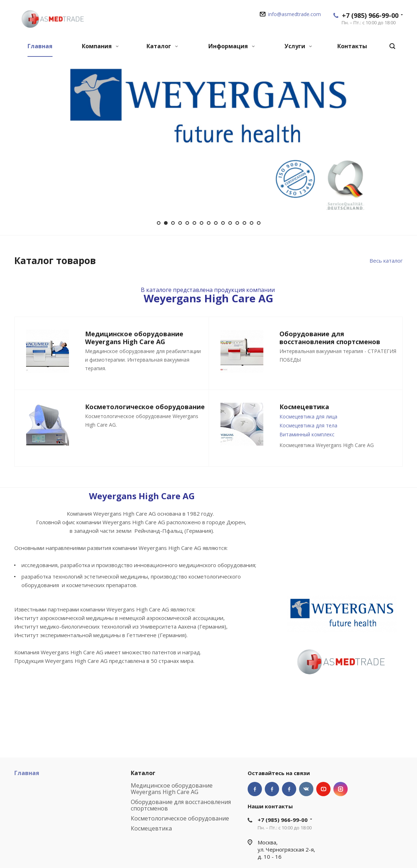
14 (252, 223)
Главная (40, 46)
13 (244, 223)
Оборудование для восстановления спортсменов (181, 805)
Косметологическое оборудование (180, 818)
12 (237, 223)
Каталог (162, 46)
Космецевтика (151, 828)
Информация (232, 46)
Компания (100, 46)
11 (230, 223)
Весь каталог (386, 261)
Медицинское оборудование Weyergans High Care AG (172, 789)
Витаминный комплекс (307, 434)
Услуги (298, 46)
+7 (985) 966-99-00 (370, 15)
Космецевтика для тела (308, 425)
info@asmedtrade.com (294, 14)
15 (259, 223)
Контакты (352, 46)
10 (223, 223)
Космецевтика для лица (308, 416)
